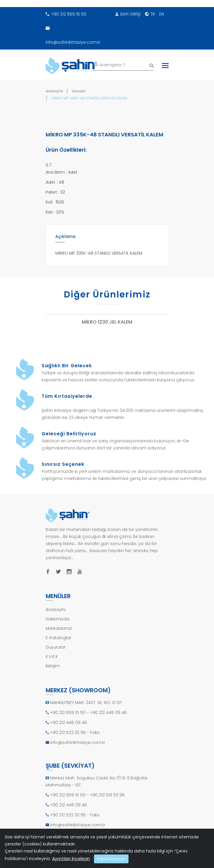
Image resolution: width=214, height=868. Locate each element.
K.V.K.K (52, 657)
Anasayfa (54, 91)
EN (162, 14)
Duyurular (56, 647)
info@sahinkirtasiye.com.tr (73, 33)
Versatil (79, 91)
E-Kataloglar (59, 638)
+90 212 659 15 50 (66, 14)
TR (150, 14)
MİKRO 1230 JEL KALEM (107, 322)
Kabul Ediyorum (111, 859)
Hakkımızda (58, 619)
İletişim (53, 666)
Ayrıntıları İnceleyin (71, 859)
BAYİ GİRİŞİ (128, 14)
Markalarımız (59, 628)
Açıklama (65, 236)
